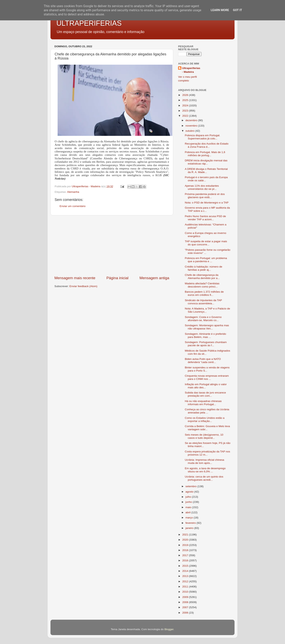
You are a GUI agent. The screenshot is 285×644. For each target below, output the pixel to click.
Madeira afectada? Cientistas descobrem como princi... (202, 285)
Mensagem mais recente (75, 278)
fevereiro (191, 523)
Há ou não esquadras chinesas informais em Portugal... (203, 403)
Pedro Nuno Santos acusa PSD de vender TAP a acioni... (205, 218)
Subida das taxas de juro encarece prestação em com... (205, 394)
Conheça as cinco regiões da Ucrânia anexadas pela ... (207, 411)
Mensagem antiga (154, 278)
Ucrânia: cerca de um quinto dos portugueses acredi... (204, 478)
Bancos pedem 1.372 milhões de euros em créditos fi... (204, 293)
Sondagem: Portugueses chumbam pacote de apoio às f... (206, 344)
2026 (186, 95)
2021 (186, 535)
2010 (186, 592)
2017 (186, 555)
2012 (186, 581)
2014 (186, 571)
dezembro (192, 120)
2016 (186, 560)
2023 (186, 111)
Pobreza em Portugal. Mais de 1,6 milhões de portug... (205, 154)
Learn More (220, 10)
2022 (186, 116)
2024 (186, 105)
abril (188, 512)
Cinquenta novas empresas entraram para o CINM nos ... (207, 377)
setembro (191, 486)
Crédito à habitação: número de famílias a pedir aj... (204, 268)
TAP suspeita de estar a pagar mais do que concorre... (206, 243)
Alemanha (73, 192)
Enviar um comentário (73, 206)
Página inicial (117, 278)
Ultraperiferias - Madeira (191, 70)
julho (189, 497)
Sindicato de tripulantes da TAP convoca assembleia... (203, 302)
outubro (190, 131)
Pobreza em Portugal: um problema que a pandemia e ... (206, 260)
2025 (186, 100)
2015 (186, 566)
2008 (186, 602)
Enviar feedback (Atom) (83, 286)
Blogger (169, 629)
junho (189, 502)
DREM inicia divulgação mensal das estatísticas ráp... (206, 162)
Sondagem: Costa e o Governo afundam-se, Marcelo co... (203, 319)
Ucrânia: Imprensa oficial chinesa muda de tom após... (205, 461)
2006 (186, 613)
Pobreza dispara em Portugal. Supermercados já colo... (203, 137)
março (190, 518)
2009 (186, 597)
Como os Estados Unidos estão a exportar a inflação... (205, 419)
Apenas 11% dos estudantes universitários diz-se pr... (202, 187)
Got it (237, 10)
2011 (186, 587)
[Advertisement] (112, 245)
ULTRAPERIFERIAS (89, 23)
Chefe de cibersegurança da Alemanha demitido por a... (202, 277)
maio (189, 507)
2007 (186, 607)
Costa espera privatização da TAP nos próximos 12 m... (208, 453)
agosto (190, 492)
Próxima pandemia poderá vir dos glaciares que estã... (205, 196)
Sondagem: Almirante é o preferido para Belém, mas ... (206, 335)
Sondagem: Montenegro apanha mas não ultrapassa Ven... (207, 327)
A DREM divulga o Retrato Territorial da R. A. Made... (206, 171)
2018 (186, 550)
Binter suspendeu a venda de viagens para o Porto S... (207, 369)
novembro (192, 126)
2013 (186, 576)
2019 (186, 545)
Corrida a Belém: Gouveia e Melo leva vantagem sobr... (207, 428)
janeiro (190, 528)
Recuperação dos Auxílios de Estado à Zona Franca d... (207, 145)
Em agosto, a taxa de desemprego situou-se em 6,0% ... (205, 470)
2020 (186, 540)
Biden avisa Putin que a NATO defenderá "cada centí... (203, 361)
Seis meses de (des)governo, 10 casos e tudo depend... (204, 436)
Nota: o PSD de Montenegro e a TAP (207, 203)
